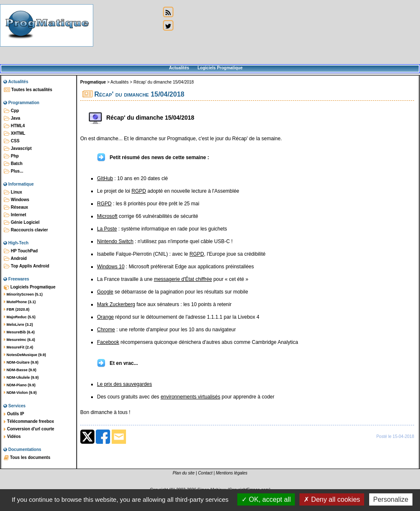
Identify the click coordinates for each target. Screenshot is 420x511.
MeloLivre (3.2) (18, 325)
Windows (17, 200)
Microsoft (107, 216)
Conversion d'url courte (29, 429)
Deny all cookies (332, 499)
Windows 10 (111, 267)
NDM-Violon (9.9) (20, 393)
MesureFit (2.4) (18, 347)
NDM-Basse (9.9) (20, 370)
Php (11, 156)
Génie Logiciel (22, 223)
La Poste (107, 229)
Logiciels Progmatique (220, 68)
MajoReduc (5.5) (20, 317)
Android (15, 259)
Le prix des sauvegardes (125, 384)
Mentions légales (232, 473)
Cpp (11, 111)
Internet (15, 215)
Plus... (13, 171)
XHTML (14, 134)
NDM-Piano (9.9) (20, 385)
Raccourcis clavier (26, 230)
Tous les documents (27, 458)
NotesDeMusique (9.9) (25, 355)
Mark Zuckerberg (116, 304)
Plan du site (184, 473)
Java (12, 118)
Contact (205, 473)
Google (105, 292)
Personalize (391, 499)
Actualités (179, 68)
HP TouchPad (21, 251)
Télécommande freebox (29, 422)
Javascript (18, 149)
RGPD (139, 191)
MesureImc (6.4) (20, 340)
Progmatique (93, 82)
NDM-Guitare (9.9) (21, 362)
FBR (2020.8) (17, 309)
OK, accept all (266, 499)
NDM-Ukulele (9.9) (21, 377)
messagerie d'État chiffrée (183, 279)
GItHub (105, 178)
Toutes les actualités (28, 90)
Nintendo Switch (115, 241)
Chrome (106, 330)
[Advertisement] (127, 33)
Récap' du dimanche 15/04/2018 (164, 82)
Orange (105, 317)
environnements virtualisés (190, 397)
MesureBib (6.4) (19, 332)
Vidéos (12, 437)
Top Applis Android (26, 266)
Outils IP (14, 414)
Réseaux (16, 207)
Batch (13, 164)
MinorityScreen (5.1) (23, 294)
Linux (13, 192)
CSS (12, 141)
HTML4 (14, 126)
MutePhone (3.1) (20, 302)
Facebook (108, 342)
